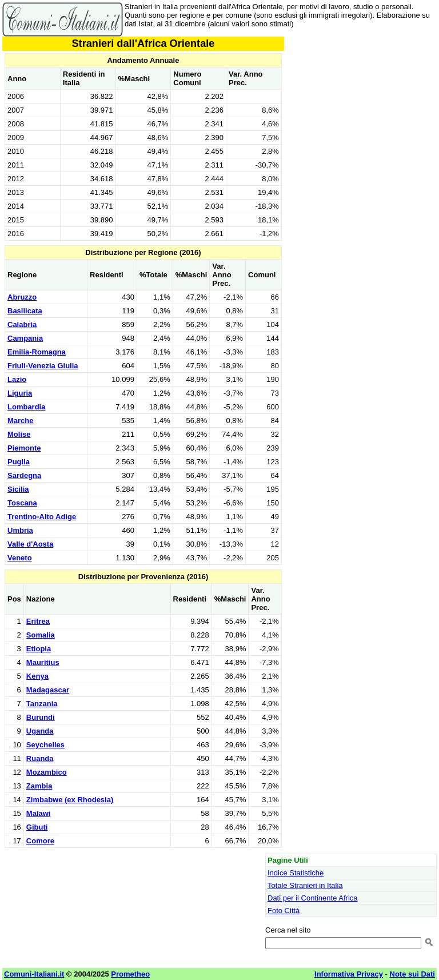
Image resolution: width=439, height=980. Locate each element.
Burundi (41, 717)
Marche (21, 421)
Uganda (40, 731)
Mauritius (43, 662)
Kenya (37, 676)
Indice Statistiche (296, 873)
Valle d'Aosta (30, 544)
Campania (25, 338)
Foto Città (284, 911)
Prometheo (130, 974)
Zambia (39, 786)
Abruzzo (22, 297)
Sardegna (24, 475)
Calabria (22, 324)
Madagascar (48, 690)
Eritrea (38, 621)
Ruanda (40, 758)
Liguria (20, 393)
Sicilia (18, 489)
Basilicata (25, 311)
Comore (40, 841)
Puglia (19, 462)
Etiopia (39, 649)
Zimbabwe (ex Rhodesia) (70, 800)
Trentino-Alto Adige (42, 517)
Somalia (41, 635)
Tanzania (42, 704)
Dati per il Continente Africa (313, 898)
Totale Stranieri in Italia (305, 885)
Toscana (22, 503)
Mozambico (47, 772)
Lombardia (26, 407)
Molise (19, 434)
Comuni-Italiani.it (34, 974)
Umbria (20, 530)
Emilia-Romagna (37, 352)
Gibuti (37, 827)
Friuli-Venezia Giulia (43, 366)
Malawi (39, 813)
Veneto (20, 558)
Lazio (17, 379)
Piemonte (24, 448)
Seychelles (45, 745)
